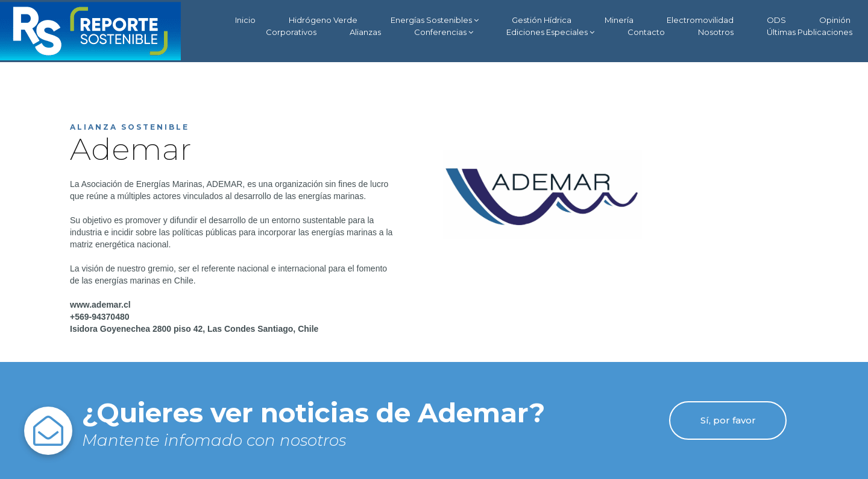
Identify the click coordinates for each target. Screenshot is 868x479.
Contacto (646, 32)
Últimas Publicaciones (810, 32)
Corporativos (291, 32)
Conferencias (444, 32)
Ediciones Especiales (550, 32)
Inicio (245, 20)
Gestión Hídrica (542, 20)
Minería (619, 20)
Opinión (835, 20)
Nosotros (716, 32)
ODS (776, 20)
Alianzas (365, 32)
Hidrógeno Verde (323, 20)
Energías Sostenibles (435, 20)
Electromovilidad (700, 20)
